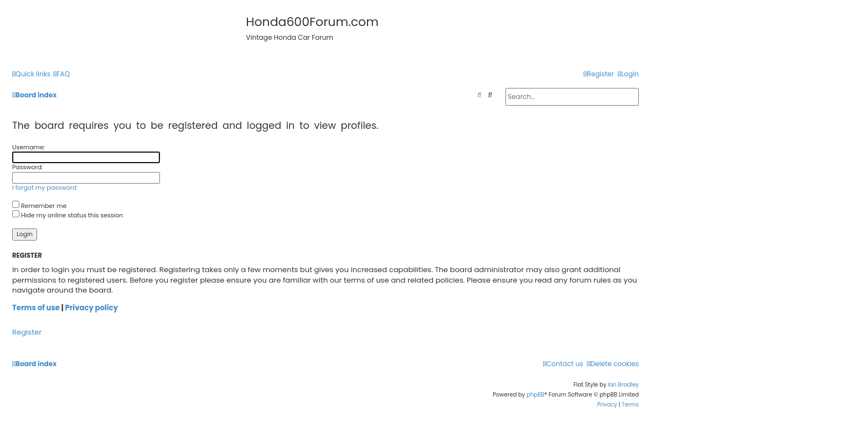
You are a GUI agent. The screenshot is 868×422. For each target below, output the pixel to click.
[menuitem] (61, 74)
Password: (27, 167)
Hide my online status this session (68, 215)
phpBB (535, 395)
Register (27, 332)
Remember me (39, 206)
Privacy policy (91, 308)
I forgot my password (44, 188)
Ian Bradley (623, 385)
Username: (29, 147)
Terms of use (36, 308)
